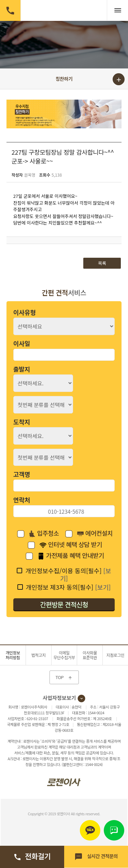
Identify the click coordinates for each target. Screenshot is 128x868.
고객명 (22, 474)
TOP (64, 677)
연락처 (22, 500)
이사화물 (90, 655)
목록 (102, 263)
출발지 (22, 369)
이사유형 (25, 312)
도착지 (22, 422)
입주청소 (44, 534)
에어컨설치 (95, 534)
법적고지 (39, 655)
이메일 (64, 655)
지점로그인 (116, 655)
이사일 (22, 343)
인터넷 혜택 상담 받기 (71, 545)
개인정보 (13, 655)
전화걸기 (32, 856)
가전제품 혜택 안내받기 (71, 556)
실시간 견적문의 (96, 857)
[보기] (103, 587)
